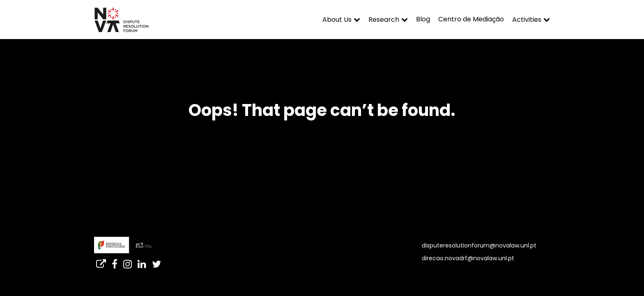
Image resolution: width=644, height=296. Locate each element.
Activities (527, 20)
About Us (337, 20)
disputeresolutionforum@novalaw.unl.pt (479, 245)
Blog (423, 19)
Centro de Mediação (471, 19)
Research (384, 20)
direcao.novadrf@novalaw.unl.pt (468, 258)
